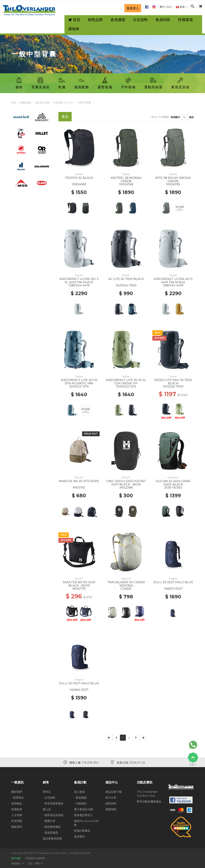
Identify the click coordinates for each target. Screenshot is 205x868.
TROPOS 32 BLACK (79, 178)
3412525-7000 (173, 386)
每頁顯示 (175, 117)
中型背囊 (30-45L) (63, 103)
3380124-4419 (173, 285)
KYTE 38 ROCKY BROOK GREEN (173, 179)
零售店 (47, 792)
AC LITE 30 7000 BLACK (126, 279)
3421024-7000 (126, 285)
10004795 (173, 184)
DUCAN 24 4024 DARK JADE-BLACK (173, 483)
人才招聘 (17, 815)
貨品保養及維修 (52, 838)
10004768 (126, 184)
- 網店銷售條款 (52, 827)
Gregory (173, 578)
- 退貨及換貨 (50, 833)
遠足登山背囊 (42, 103)
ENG (169, 7)
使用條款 (17, 803)
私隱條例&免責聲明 (35, 858)
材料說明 (111, 803)
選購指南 (111, 809)
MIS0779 (79, 589)
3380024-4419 (79, 285)
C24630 (126, 589)
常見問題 (17, 821)
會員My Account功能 (86, 823)
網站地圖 (16, 858)
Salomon (126, 578)
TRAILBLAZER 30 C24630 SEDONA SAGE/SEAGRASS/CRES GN (126, 585)
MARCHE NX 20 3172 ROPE (79, 481)
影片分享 (111, 798)
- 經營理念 (18, 798)
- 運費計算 (49, 821)
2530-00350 (173, 487)
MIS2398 (126, 487)
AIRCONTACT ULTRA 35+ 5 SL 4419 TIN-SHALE (79, 281)
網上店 (47, 809)
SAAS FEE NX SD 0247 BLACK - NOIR (79, 584)
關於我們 (17, 792)
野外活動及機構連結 (149, 802)
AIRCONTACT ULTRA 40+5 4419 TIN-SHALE (173, 281)
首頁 (14, 103)
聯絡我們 (17, 827)
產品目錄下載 (114, 792)
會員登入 (133, 8)
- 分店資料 (49, 798)
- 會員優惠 (80, 798)
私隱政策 (17, 809)
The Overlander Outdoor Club (147, 794)
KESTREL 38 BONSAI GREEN (126, 179)
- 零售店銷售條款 (53, 803)
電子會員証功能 (83, 809)
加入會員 (79, 792)
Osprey (79, 174)
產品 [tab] (65, 117)
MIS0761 (79, 487)
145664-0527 (79, 690)
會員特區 (163, 20)
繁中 (162, 7)
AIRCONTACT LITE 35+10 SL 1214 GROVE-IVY (126, 382)
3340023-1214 (126, 386)
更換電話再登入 (83, 815)
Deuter (79, 275)
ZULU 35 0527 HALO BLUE (173, 582)
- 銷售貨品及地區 (53, 815)
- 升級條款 (80, 803)
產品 (191, 117)
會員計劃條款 (82, 831)
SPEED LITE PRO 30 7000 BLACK (173, 382)
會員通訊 (79, 837)
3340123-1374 (79, 386)
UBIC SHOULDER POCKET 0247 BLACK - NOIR (126, 483)
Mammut (173, 477)
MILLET (79, 477)
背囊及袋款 (26, 103)
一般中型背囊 (84, 103)
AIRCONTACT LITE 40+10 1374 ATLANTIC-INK (79, 382)
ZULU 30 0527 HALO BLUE (79, 683)
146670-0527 (173, 589)
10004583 (79, 184)
